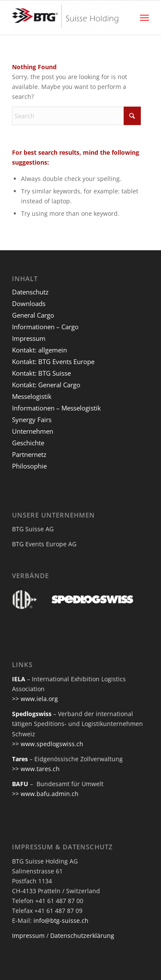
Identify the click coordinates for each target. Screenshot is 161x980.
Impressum (29, 338)
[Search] (76, 116)
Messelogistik (32, 396)
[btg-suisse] (67, 18)
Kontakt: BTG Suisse (41, 373)
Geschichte (28, 443)
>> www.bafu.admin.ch (45, 794)
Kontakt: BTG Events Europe (53, 361)
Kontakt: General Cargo (46, 385)
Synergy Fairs (32, 420)
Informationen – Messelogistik (56, 408)
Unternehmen (33, 431)
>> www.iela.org (35, 699)
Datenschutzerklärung (82, 936)
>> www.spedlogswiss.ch (48, 744)
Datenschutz (30, 292)
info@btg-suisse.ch (61, 920)
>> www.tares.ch (36, 769)
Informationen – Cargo (45, 327)
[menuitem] (144, 18)
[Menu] (144, 18)
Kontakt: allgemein (39, 350)
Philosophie (29, 466)
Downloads (29, 303)
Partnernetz (29, 454)
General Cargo (33, 315)
